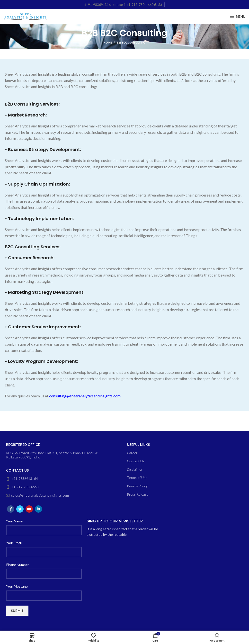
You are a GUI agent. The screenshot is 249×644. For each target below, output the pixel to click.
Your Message (17, 586)
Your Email (14, 543)
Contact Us (17, 470)
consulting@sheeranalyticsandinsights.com (85, 396)
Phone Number (18, 565)
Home (108, 42)
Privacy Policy (137, 486)
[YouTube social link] (29, 509)
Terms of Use (137, 478)
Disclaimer (135, 469)
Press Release (138, 494)
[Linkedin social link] (38, 509)
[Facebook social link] (11, 509)
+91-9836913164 (22, 479)
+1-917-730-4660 (22, 487)
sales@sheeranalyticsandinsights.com (37, 495)
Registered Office (23, 444)
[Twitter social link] (20, 509)
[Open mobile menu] (238, 17)
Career (132, 453)
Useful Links (138, 444)
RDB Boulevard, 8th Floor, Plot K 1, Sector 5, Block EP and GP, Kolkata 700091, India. (52, 455)
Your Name (14, 521)
